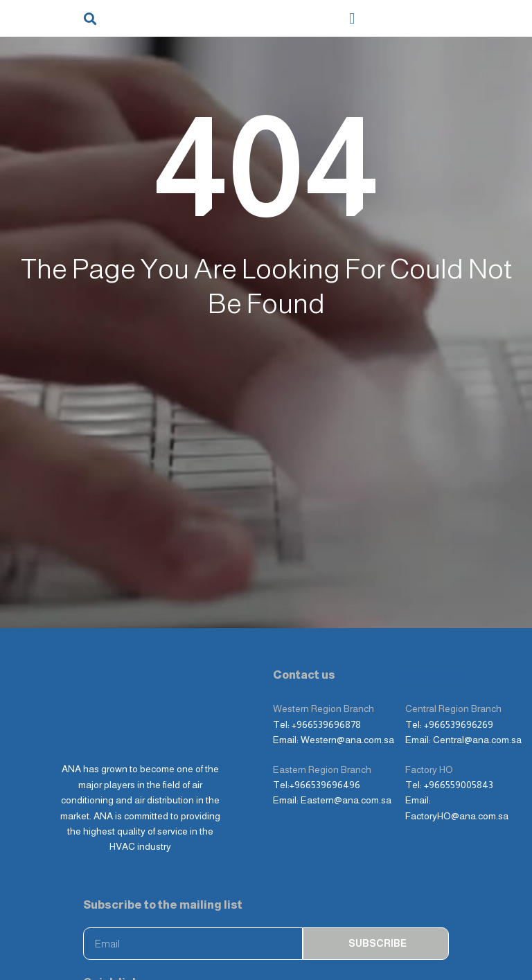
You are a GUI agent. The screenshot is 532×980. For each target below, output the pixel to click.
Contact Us (236, 941)
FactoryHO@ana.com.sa (457, 742)
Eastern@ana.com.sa (346, 726)
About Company (337, 911)
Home (103, 911)
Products (201, 911)
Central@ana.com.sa (477, 666)
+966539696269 (459, 650)
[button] (90, 18)
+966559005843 (459, 711)
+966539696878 (326, 650)
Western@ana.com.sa (347, 666)
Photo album (117, 941)
